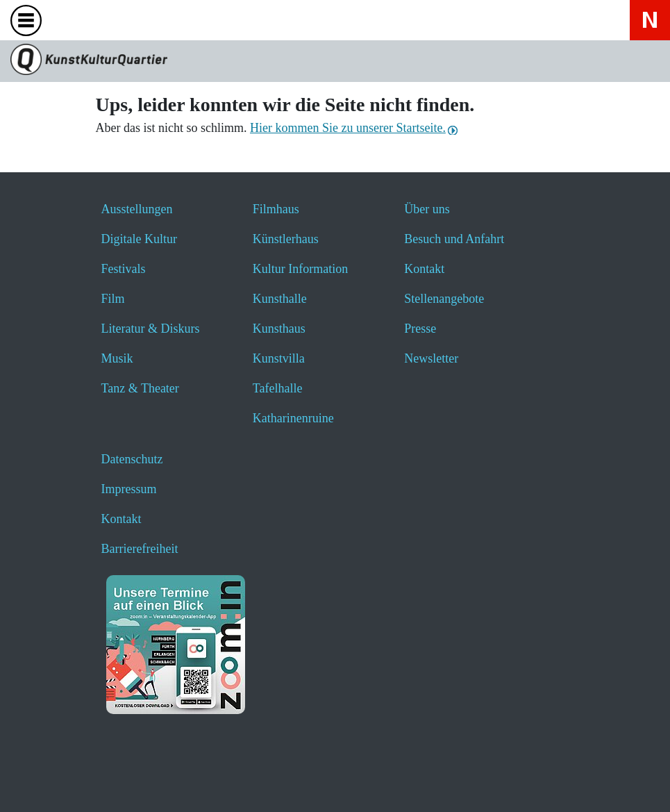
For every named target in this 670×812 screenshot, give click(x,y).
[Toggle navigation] (29, 25)
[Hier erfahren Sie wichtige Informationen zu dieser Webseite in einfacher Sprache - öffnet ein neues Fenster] (179, 20)
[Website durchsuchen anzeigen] (69, 20)
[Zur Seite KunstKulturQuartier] (335, 61)
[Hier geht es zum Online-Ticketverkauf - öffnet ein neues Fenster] (143, 20)
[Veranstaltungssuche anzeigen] (106, 20)
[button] (43, 782)
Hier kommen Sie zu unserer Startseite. (348, 128)
